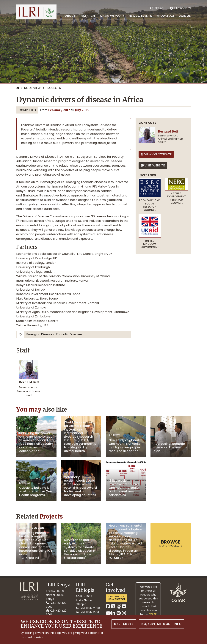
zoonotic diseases (69, 334)
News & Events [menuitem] (140, 16)
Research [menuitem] (87, 16)
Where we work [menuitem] (112, 16)
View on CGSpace (156, 154)
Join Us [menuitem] (185, 16)
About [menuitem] (70, 16)
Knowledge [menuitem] (166, 16)
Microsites (183, 8)
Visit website (153, 165)
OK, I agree (124, 624)
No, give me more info (161, 624)
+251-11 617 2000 (88, 608)
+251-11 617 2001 (87, 612)
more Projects (171, 543)
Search (160, 8)
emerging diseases (40, 334)
